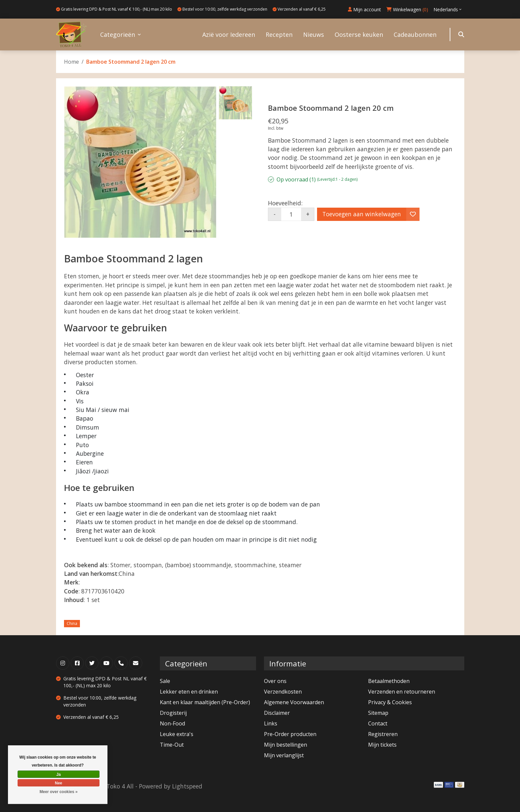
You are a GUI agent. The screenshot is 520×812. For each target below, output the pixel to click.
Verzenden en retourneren (402, 692)
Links (271, 723)
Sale (165, 681)
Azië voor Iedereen (229, 34)
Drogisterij (173, 713)
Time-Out (172, 745)
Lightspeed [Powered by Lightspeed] (187, 786)
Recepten (279, 34)
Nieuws (314, 34)
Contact (378, 723)
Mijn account (364, 9)
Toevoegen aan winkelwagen (362, 214)
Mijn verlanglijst (284, 755)
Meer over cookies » (59, 792)
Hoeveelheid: (285, 203)
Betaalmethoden (389, 681)
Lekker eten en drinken (189, 692)
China (72, 623)
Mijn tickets (382, 745)
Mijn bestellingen (286, 745)
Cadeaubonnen (415, 34)
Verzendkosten (283, 692)
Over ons (275, 681)
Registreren (383, 734)
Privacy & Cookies (390, 702)
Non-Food (172, 723)
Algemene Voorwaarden (294, 702)
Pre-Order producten (290, 734)
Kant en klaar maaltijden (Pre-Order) (205, 702)
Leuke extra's (177, 734)
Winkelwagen (407, 9)
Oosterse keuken (359, 34)
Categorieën (118, 34)
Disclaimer (277, 713)
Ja (59, 775)
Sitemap (378, 713)
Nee (58, 783)
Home (71, 62)
